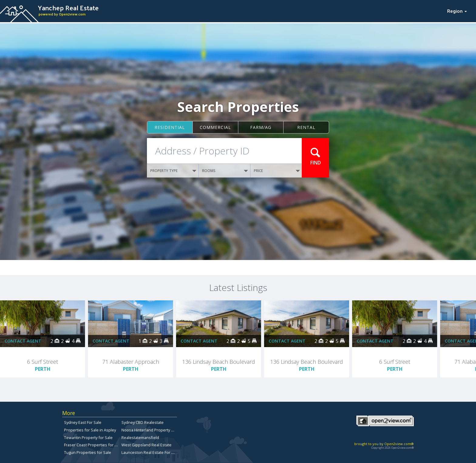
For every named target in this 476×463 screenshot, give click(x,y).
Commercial (215, 127)
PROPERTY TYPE (173, 171)
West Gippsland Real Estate (146, 445)
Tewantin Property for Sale (88, 438)
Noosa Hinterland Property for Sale (153, 430)
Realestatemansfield (140, 438)
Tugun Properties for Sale (88, 452)
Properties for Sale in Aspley (90, 430)
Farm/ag (261, 127)
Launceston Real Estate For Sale (150, 452)
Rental (306, 127)
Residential (170, 127)
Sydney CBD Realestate (143, 422)
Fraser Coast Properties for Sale (93, 445)
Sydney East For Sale (83, 422)
